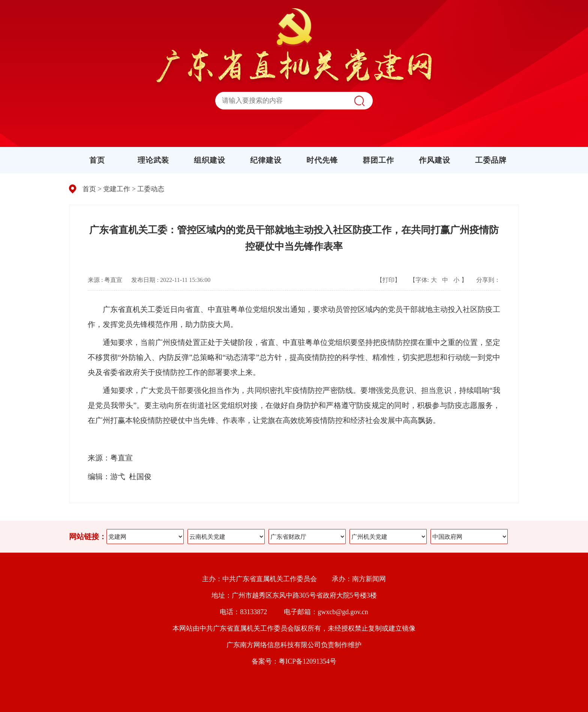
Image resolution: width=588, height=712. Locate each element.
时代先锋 (322, 160)
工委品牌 (491, 160)
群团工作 (378, 160)
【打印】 (388, 280)
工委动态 (151, 189)
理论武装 (153, 160)
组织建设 (210, 160)
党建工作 (117, 189)
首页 (97, 160)
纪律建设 (266, 160)
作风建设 (435, 160)
